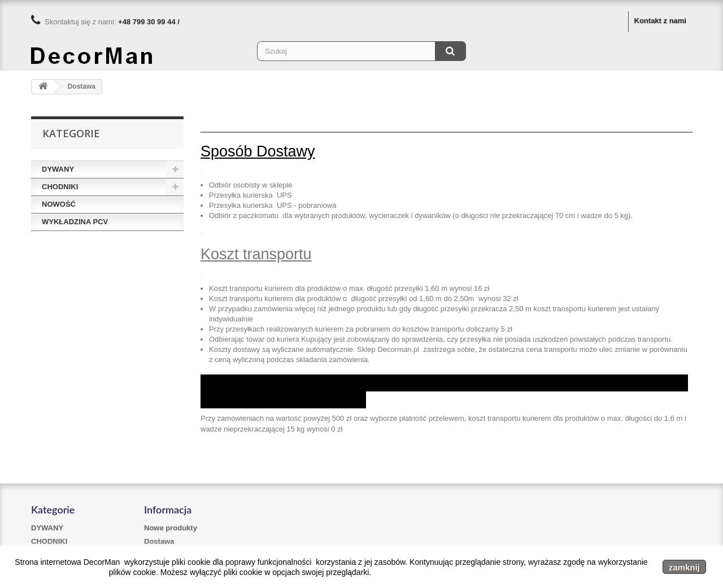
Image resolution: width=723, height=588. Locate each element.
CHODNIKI (60, 187)
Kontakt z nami (660, 21)
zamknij (684, 567)
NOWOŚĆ (59, 204)
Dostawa (159, 541)
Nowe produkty (171, 528)
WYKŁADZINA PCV (75, 222)
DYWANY (58, 169)
